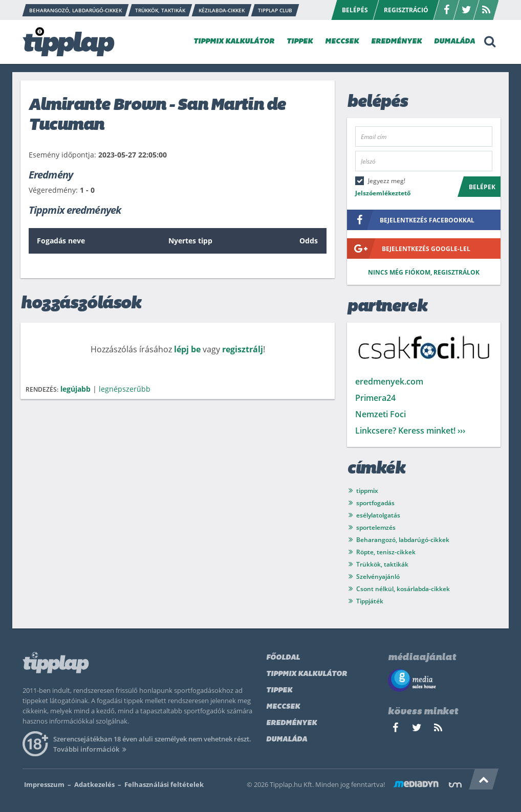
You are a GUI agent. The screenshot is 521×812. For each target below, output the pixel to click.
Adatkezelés (94, 784)
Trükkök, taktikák (382, 564)
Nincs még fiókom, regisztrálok (424, 272)
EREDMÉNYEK (396, 42)
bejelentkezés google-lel (409, 249)
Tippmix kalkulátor (307, 674)
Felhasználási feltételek (164, 784)
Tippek (279, 691)
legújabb (75, 389)
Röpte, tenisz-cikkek (386, 552)
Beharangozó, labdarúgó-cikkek (403, 540)
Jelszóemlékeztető (383, 193)
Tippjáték (370, 601)
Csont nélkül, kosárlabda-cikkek (403, 589)
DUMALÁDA (454, 42)
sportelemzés (376, 527)
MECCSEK (342, 42)
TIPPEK (300, 42)
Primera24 (375, 398)
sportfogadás (375, 503)
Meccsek (283, 707)
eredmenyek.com (389, 381)
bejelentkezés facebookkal (411, 220)
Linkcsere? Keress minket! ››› (410, 431)
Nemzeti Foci (381, 414)
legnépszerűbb (125, 389)
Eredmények (291, 723)
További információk (91, 749)
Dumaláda (287, 740)
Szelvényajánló (378, 577)
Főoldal (283, 658)
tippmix (367, 491)
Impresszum (44, 784)
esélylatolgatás (378, 515)
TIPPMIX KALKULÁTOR (234, 42)
